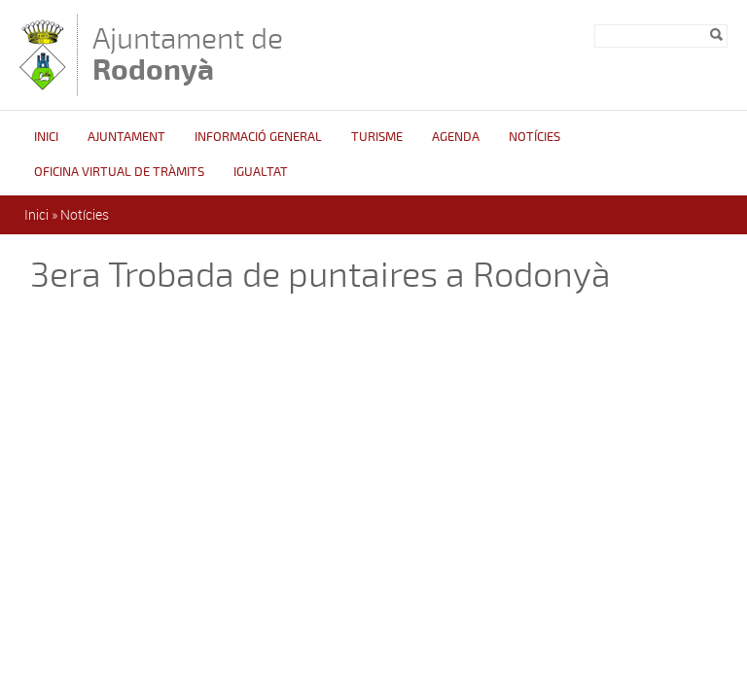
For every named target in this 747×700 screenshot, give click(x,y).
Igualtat (261, 172)
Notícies (534, 137)
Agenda (456, 137)
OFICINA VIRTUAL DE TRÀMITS (119, 172)
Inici (46, 137)
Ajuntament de (188, 54)
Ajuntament (126, 137)
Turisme (377, 137)
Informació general (258, 137)
